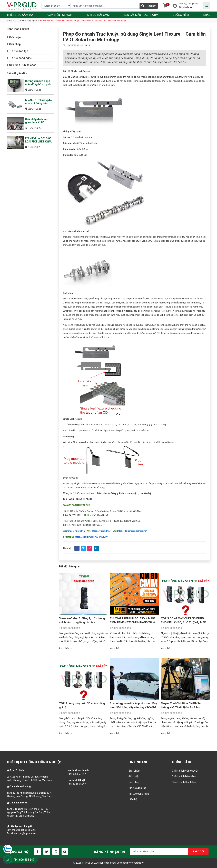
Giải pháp (14, 44)
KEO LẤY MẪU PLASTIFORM (141, 15)
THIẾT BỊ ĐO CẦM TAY (20, 15)
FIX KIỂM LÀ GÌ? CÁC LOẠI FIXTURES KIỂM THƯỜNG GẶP (38, 140)
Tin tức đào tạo (18, 51)
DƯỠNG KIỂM (181, 15)
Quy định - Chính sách (22, 65)
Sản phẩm (134, 771)
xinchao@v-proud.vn (25, 833)
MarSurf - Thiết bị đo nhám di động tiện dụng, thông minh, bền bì (39, 102)
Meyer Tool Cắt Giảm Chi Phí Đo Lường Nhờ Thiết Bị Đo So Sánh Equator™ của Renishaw (181, 707)
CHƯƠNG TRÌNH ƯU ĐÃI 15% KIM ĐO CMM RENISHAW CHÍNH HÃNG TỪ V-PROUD (133, 622)
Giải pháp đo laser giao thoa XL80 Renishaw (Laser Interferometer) (37, 121)
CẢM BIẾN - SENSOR (60, 15)
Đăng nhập (193, 4)
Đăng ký (182, 4)
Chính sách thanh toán (185, 782)
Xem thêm (65, 648)
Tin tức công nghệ (28, 21)
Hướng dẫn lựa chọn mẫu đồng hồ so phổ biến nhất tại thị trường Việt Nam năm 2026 (39, 83)
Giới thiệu (14, 37)
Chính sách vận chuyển (185, 771)
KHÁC (207, 15)
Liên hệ (133, 799)
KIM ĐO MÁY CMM (98, 15)
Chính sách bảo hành (184, 776)
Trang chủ (12, 21)
